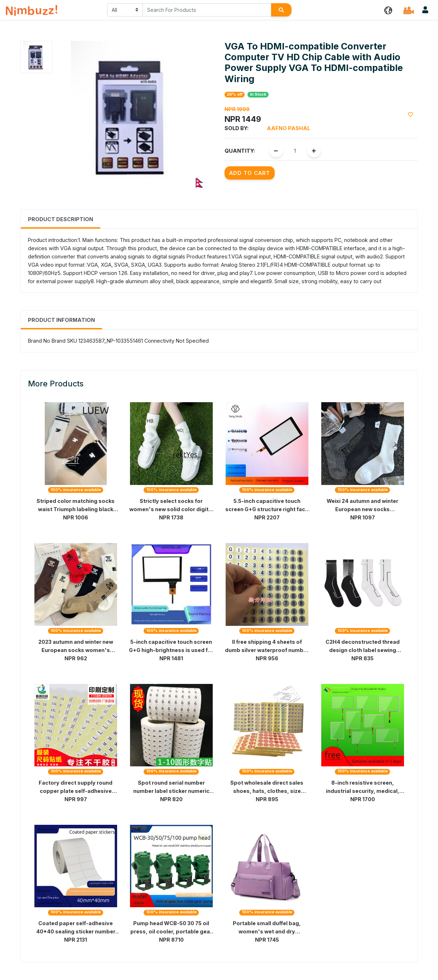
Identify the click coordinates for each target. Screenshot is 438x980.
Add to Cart (250, 173)
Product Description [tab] (61, 219)
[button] (388, 10)
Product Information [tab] (61, 320)
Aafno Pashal (288, 128)
